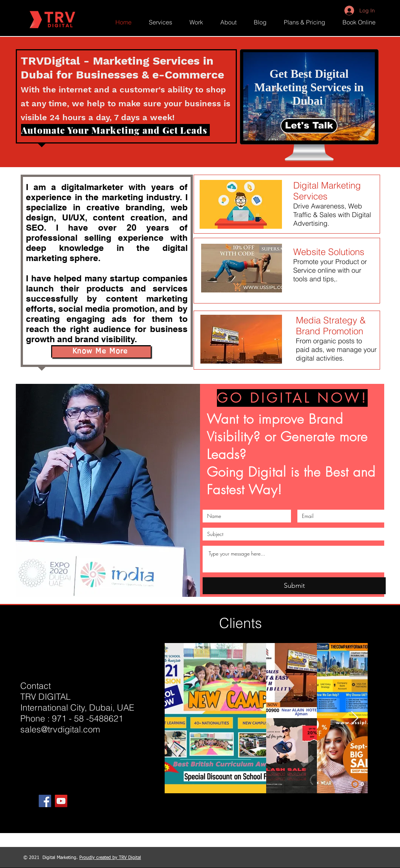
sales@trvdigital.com (60, 729)
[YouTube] (61, 801)
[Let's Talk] (309, 126)
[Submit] (294, 586)
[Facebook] (45, 801)
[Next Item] (355, 718)
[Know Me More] (101, 351)
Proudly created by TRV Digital (110, 858)
